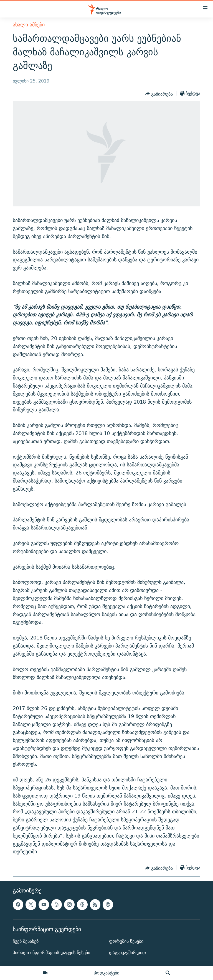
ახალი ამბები (29, 25)
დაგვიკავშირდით (127, 953)
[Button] (159, 94)
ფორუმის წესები (126, 941)
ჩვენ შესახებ (26, 941)
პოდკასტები (106, 973)
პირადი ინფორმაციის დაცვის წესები (51, 953)
